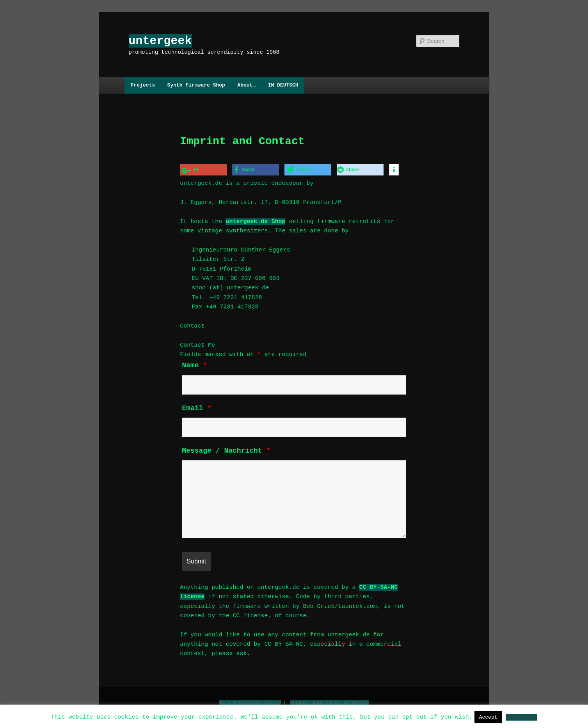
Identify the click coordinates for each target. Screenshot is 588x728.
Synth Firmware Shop (196, 85)
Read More (521, 717)
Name (195, 365)
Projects (143, 85)
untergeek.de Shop (255, 221)
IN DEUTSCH (283, 85)
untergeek (160, 41)
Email (197, 407)
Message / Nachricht (226, 450)
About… (246, 85)
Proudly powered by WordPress (330, 701)
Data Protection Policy (250, 701)
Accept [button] (488, 717)
